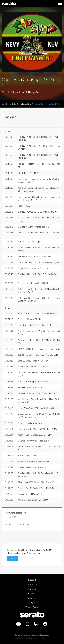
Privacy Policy (32, 607)
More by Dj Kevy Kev (19, 524)
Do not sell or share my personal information (32, 635)
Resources (32, 598)
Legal (32, 602)
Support (32, 580)
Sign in (13, 558)
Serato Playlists (9, 104)
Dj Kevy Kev (25, 104)
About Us (32, 589)
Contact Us (32, 584)
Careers (32, 593)
